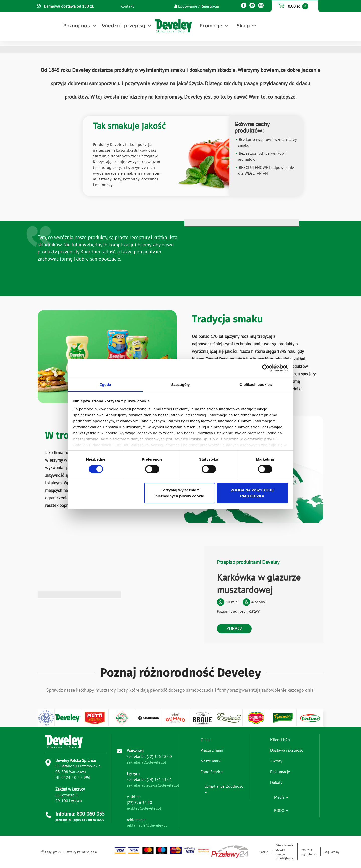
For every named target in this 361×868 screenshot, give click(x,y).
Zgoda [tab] (105, 384)
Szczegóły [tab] (180, 384)
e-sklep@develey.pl (144, 808)
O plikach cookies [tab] (256, 384)
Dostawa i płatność (287, 750)
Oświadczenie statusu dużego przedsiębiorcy (285, 852)
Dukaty (276, 782)
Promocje (211, 25)
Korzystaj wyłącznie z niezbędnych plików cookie (180, 493)
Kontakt (127, 6)
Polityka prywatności (309, 852)
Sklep (243, 25)
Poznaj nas (77, 25)
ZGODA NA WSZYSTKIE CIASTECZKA (252, 493)
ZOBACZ (234, 629)
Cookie (264, 852)
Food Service (212, 772)
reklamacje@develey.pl (147, 825)
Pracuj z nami (212, 750)
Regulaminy (332, 852)
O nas (205, 740)
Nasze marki (211, 761)
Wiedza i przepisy (123, 25)
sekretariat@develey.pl (147, 762)
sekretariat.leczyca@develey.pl (153, 785)
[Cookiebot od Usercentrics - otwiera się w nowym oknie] (266, 368)
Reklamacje (280, 772)
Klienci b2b (280, 740)
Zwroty (276, 761)
